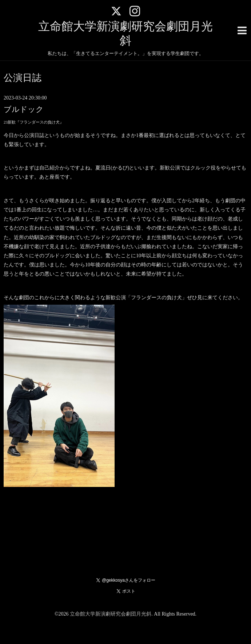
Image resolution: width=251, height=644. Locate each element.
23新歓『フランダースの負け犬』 (34, 122)
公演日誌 (23, 78)
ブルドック (24, 109)
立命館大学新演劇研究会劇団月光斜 (111, 614)
